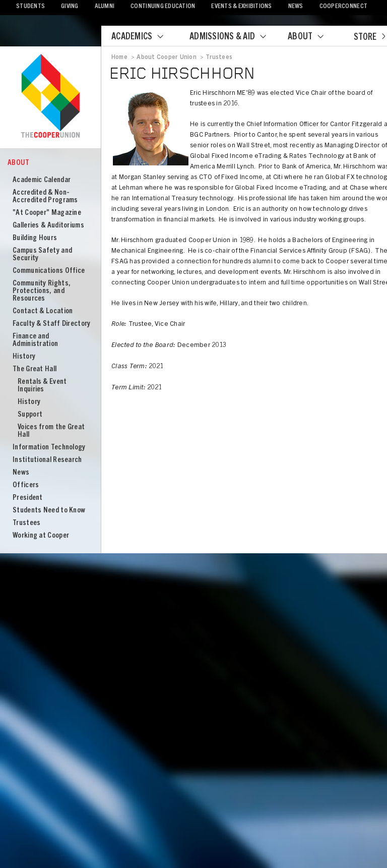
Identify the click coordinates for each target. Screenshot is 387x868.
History (24, 357)
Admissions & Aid (234, 37)
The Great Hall (35, 369)
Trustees (26, 523)
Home (119, 57)
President (28, 498)
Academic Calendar (42, 180)
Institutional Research (47, 460)
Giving (70, 7)
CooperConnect (343, 7)
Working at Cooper (41, 536)
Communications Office (49, 271)
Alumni (105, 7)
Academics (144, 37)
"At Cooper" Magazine (47, 213)
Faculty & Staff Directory (52, 324)
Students (30, 7)
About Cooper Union (166, 57)
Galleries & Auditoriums (48, 226)
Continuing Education (163, 7)
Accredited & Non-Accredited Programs (45, 197)
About (312, 37)
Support (30, 415)
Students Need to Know (49, 511)
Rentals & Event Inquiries (42, 386)
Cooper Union (50, 97)
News (296, 7)
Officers (26, 485)
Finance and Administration (35, 340)
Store (369, 38)
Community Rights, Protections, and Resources (42, 291)
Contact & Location (43, 311)
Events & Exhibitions (241, 7)
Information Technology (49, 448)
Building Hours (35, 238)
